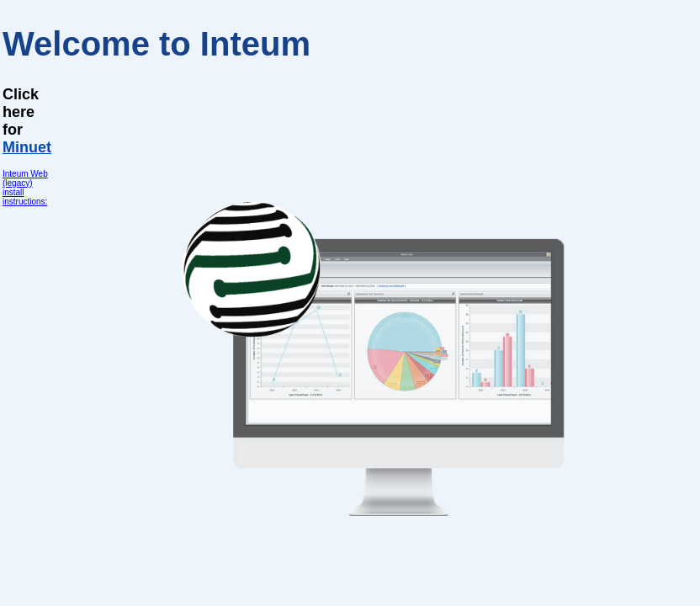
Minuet (27, 147)
